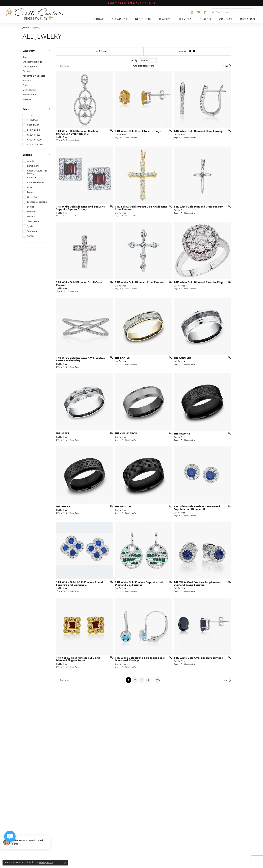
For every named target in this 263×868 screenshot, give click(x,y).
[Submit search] (212, 12)
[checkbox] (29, 115)
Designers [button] (143, 19)
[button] (192, 12)
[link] (131, 3)
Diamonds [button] (119, 19)
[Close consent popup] (65, 863)
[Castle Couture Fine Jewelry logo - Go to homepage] (35, 14)
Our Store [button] (248, 19)
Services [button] (185, 19)
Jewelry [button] (165, 19)
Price (26, 109)
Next (235, 66)
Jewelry (26, 27)
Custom (205, 19)
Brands (27, 155)
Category (29, 51)
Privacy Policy (46, 862)
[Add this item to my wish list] (114, 134)
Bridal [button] (99, 19)
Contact (226, 19)
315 (162, 705)
